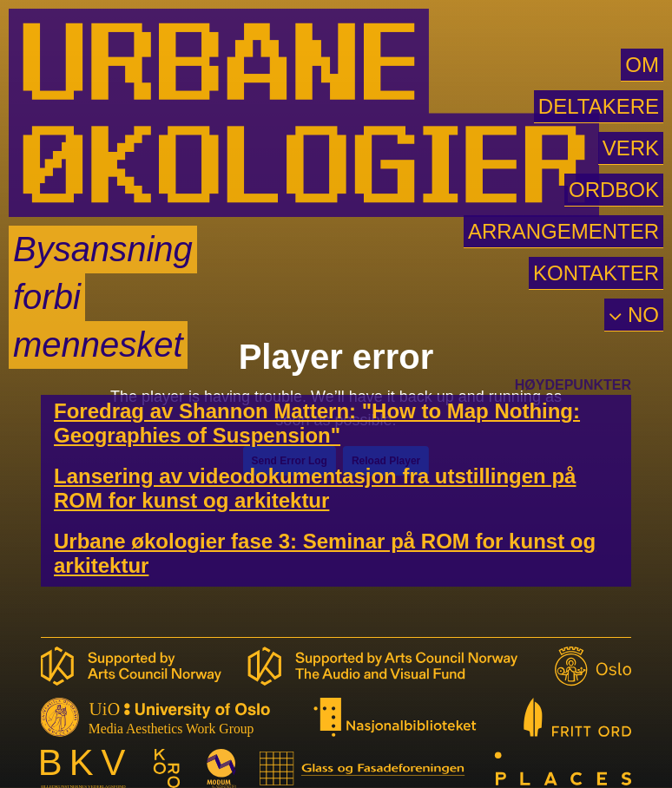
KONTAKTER (596, 273)
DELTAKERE (599, 106)
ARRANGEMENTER (563, 231)
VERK (631, 148)
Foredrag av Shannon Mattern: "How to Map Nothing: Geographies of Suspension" (317, 423)
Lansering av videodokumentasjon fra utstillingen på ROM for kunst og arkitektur (315, 488)
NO (640, 315)
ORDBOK (614, 190)
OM (642, 65)
